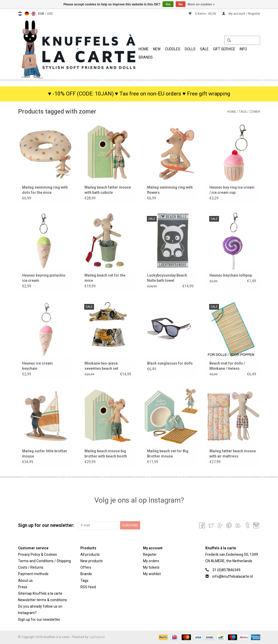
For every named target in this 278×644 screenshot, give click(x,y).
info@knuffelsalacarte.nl (233, 576)
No (181, 4)
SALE (204, 49)
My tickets (151, 567)
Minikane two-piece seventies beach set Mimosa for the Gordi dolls (108, 366)
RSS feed (88, 587)
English (33, 14)
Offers (86, 567)
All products (90, 554)
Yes (168, 4)
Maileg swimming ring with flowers (170, 190)
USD (50, 14)
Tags (243, 112)
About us (25, 581)
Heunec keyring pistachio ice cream (44, 278)
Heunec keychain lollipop (231, 275)
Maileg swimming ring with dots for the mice (45, 190)
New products (92, 561)
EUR (41, 14)
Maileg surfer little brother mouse (45, 454)
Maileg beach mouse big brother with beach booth (106, 454)
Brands (146, 57)
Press (23, 587)
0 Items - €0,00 (203, 14)
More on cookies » (201, 4)
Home (144, 49)
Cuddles (173, 49)
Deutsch (27, 14)
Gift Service (224, 49)
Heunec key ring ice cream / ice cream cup (232, 190)
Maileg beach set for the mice (105, 278)
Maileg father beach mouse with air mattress (233, 454)
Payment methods (33, 574)
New (157, 49)
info (243, 49)
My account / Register (241, 14)
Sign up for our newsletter (39, 619)
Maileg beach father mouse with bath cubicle (108, 190)
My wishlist (152, 574)
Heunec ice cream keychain (37, 366)
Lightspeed (97, 637)
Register (150, 554)
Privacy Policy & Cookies (37, 554)
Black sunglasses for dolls (170, 363)
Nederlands (20, 14)
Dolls (190, 49)
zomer (255, 112)
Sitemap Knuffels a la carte (40, 593)
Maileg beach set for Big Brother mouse (168, 454)
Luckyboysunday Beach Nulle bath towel (167, 278)
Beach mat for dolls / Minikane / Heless (227, 366)
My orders (151, 561)
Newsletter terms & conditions (43, 600)
